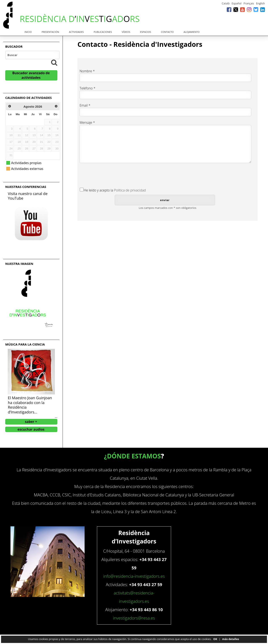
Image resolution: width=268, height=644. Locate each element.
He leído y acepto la (98, 190)
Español (236, 3)
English (260, 3)
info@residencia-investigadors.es (134, 576)
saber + (31, 422)
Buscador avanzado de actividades (31, 75)
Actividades (76, 32)
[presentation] (111, 175)
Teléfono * (88, 88)
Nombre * (87, 71)
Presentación (50, 32)
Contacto (167, 32)
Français (249, 3)
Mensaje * (87, 122)
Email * (85, 105)
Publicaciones (103, 32)
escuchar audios (31, 429)
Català (226, 3)
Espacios (146, 32)
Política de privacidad (130, 190)
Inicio (28, 32)
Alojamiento (192, 32)
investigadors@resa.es (134, 618)
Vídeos (126, 32)
